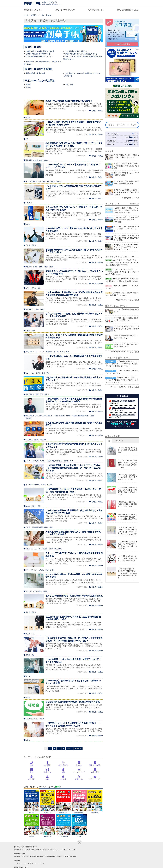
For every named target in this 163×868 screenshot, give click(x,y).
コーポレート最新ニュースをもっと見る (125, 387)
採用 (27, 139)
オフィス (29, 591)
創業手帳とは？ (19, 850)
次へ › (69, 748)
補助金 (28, 118)
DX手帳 (79, 826)
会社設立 (47, 765)
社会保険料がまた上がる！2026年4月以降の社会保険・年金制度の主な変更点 (127, 517)
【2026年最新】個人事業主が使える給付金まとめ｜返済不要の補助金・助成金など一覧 (127, 491)
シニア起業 (35, 461)
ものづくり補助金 (59, 416)
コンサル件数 (111, 137)
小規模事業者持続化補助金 (34, 160)
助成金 (28, 245)
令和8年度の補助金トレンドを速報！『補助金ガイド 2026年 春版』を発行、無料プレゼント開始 (122, 364)
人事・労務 (31, 779)
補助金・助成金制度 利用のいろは (38, 54)
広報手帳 (32, 826)
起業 (43, 373)
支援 (33, 373)
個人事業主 (29, 309)
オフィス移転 (37, 591)
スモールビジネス (31, 570)
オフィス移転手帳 (63, 826)
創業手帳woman (79, 802)
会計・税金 (95, 772)
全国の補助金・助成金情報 (35, 73)
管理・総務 (79, 779)
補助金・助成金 (95, 765)
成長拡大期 (69, 85)
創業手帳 (32, 802)
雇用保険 (43, 440)
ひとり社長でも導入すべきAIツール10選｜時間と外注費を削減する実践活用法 (127, 558)
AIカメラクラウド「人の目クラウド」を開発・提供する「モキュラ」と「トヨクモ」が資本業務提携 (122, 262)
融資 (31, 772)
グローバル (29, 549)
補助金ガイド (47, 802)
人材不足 (37, 549)
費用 (67, 352)
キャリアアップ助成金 (33, 485)
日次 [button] (109, 441)
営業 (63, 772)
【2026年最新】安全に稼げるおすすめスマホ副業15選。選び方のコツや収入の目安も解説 (127, 545)
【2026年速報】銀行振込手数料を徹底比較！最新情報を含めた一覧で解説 (127, 504)
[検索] (137, 125)
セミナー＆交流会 (38, 863)
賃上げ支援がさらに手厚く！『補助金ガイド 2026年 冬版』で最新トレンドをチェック (122, 380)
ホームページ (40, 352)
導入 (42, 394)
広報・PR (47, 772)
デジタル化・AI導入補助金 (47, 181)
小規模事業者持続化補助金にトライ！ (39, 56)
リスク (28, 288)
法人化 (28, 224)
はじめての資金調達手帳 (67, 856)
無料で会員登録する (34, 850)
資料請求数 (110, 144)
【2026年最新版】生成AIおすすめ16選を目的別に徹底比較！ (127, 450)
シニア (28, 373)
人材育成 (44, 549)
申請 (46, 267)
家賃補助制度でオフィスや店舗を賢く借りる (81, 54)
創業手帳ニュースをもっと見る (128, 300)
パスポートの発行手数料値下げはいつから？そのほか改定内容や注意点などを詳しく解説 (127, 464)
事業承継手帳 (47, 825)
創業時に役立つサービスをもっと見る (126, 352)
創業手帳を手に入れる (51, 850)
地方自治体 (58, 549)
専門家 (41, 267)
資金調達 (29, 418)
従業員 (28, 655)
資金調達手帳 (95, 802)
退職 (48, 373)
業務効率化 (49, 352)
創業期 (28, 85)
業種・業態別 (63, 765)
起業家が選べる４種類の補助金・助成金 (40, 51)
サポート (29, 267)
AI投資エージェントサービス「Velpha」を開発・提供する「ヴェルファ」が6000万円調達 (122, 272)
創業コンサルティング (121, 424)
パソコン (29, 203)
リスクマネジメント (32, 719)
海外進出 (63, 779)
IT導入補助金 (33, 181)
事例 (37, 394)
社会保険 (50, 485)
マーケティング (79, 772)
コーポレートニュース (22, 863)
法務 (47, 779)
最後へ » (78, 748)
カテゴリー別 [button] (119, 441)
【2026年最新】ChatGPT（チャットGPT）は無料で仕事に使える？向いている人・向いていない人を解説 (127, 531)
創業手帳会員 (111, 141)
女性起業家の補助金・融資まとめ (77, 51)
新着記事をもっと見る (131, 198)
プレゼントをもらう (68, 850)
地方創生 (41, 570)
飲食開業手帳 (63, 802)
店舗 (51, 527)
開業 (39, 506)
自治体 (56, 352)
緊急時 (28, 87)
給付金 (36, 440)
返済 (39, 288)
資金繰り (79, 765)
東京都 (36, 309)
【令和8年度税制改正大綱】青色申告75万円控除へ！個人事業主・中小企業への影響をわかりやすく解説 (127, 573)
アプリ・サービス (95, 779)
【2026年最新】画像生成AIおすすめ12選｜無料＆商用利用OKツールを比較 (127, 477)
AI (26, 181)
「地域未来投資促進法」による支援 (125, 286)
